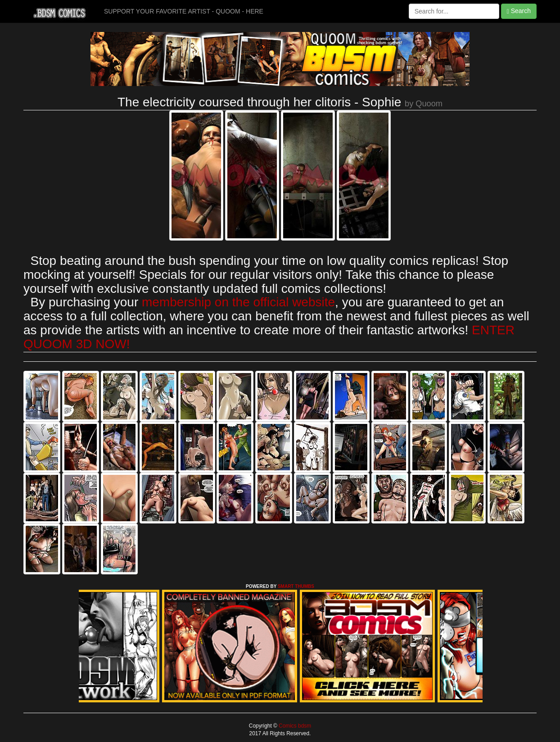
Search (519, 11)
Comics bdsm (294, 726)
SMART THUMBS (296, 586)
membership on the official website (238, 302)
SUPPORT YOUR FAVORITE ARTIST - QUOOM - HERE (184, 11)
